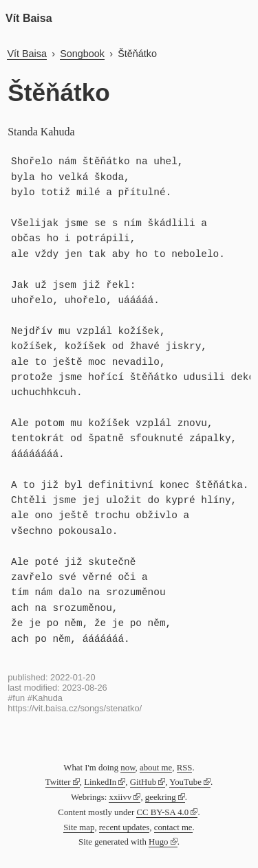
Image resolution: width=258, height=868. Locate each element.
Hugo (158, 842)
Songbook (82, 54)
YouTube (185, 782)
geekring (161, 797)
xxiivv (120, 797)
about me (156, 768)
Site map (79, 827)
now (128, 768)
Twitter (58, 782)
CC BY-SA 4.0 (162, 812)
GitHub (143, 782)
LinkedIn (100, 782)
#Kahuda (45, 698)
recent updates (125, 827)
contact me (173, 827)
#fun (16, 698)
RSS (185, 768)
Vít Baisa (29, 18)
